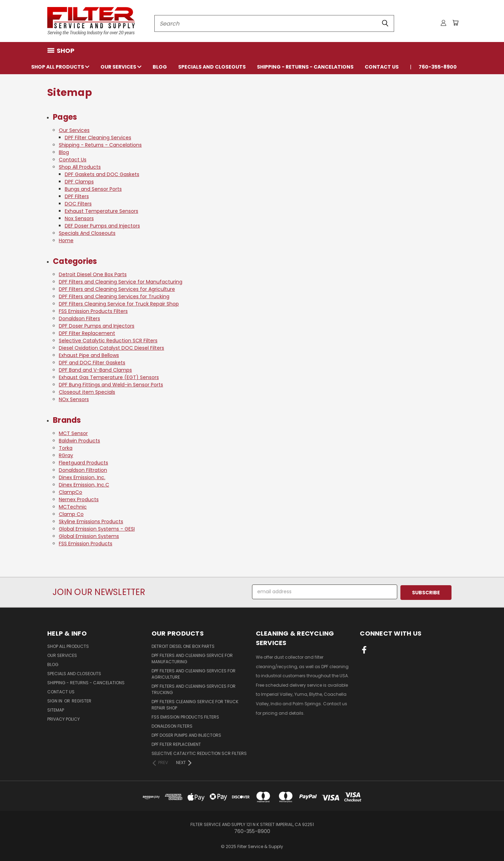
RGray (66, 455)
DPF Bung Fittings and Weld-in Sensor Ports (111, 385)
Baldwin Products (79, 441)
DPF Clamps (79, 182)
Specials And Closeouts (212, 67)
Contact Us (382, 67)
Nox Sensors (79, 218)
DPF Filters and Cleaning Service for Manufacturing (121, 282)
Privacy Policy (64, 718)
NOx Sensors (74, 399)
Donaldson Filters (79, 318)
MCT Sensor (73, 433)
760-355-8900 (438, 67)
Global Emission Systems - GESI (97, 529)
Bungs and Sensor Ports (93, 189)
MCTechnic (73, 507)
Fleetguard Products (83, 463)
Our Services (121, 67)
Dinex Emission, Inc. (82, 477)
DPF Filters (77, 196)
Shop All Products (60, 67)
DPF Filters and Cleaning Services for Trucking (114, 296)
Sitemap (56, 709)
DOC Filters (78, 204)
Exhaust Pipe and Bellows (89, 355)
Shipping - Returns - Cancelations (305, 67)
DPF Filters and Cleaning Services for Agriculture (117, 289)
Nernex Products (79, 499)
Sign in (55, 700)
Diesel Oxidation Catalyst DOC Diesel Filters (111, 348)
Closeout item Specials (87, 392)
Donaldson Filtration (83, 470)
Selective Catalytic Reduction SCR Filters (108, 341)
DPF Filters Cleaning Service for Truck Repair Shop (119, 304)
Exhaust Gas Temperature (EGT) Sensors (109, 377)
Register (82, 700)
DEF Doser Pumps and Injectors (102, 226)
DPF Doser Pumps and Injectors (97, 326)
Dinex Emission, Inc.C (84, 485)
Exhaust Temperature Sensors (101, 211)
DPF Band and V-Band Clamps (95, 370)
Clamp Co (71, 514)
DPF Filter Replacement (87, 333)
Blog (160, 67)
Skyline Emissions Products (91, 521)
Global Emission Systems (89, 536)
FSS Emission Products (86, 544)
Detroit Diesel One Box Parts (93, 274)
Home (66, 240)
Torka (66, 448)
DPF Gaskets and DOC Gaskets (102, 174)
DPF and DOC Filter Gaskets (92, 363)
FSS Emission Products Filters (93, 311)
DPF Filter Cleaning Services (98, 138)
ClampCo (71, 492)
